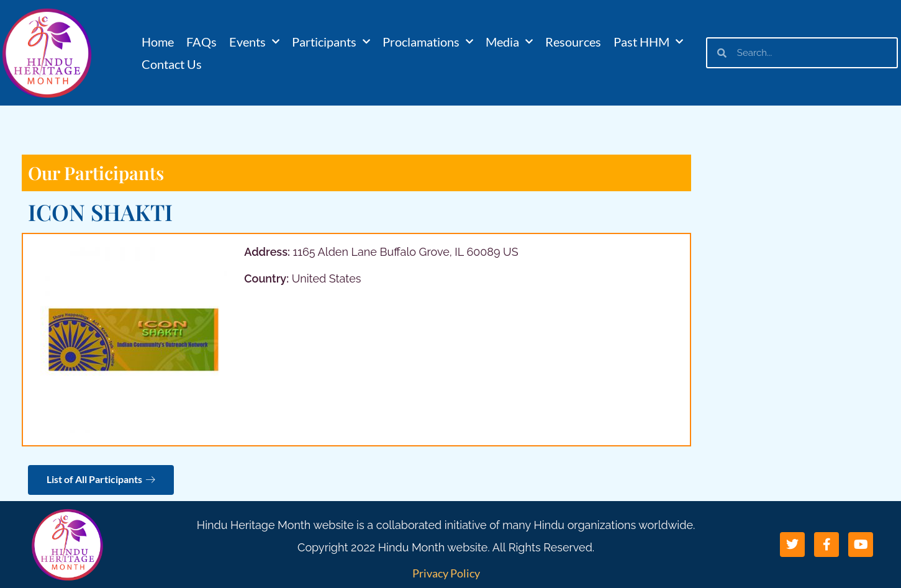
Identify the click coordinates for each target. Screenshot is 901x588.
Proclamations (428, 42)
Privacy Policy (446, 573)
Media (509, 42)
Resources (573, 42)
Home (158, 42)
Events (254, 42)
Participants (331, 42)
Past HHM (648, 42)
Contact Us (172, 64)
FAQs (201, 42)
